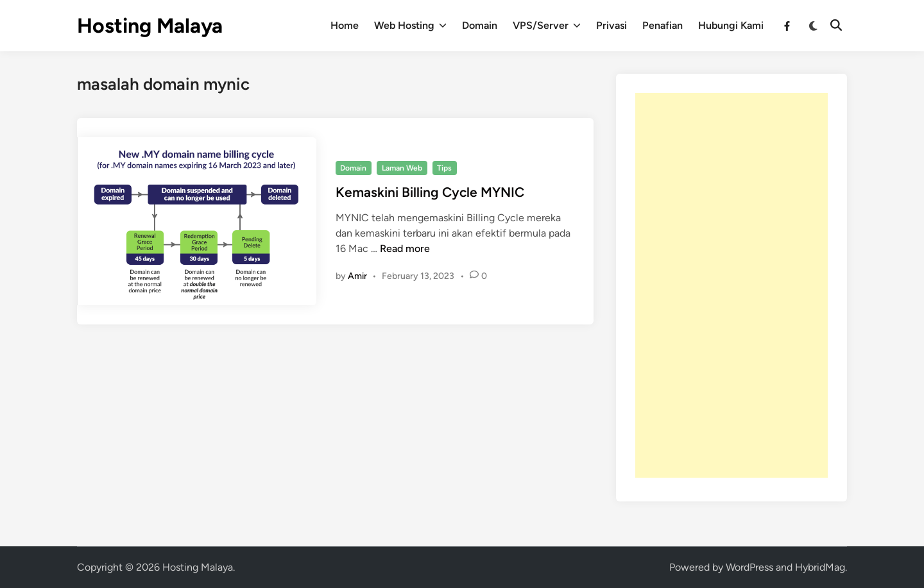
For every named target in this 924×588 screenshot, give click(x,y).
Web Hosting (410, 26)
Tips (444, 168)
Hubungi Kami (731, 25)
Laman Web (402, 168)
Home (345, 25)
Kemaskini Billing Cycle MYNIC (430, 192)
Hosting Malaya (150, 26)
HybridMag (820, 567)
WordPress (749, 567)
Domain (480, 25)
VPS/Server (547, 26)
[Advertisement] (732, 285)
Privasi (612, 25)
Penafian (663, 25)
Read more (405, 248)
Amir (357, 276)
